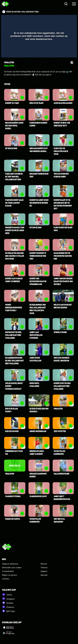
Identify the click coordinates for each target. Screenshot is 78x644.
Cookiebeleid (8, 571)
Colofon (6, 579)
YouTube (8, 603)
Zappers (44, 571)
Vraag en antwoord (10, 564)
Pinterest (8, 607)
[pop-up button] (63, 18)
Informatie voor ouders (12, 567)
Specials (44, 575)
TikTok (7, 594)
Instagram (8, 599)
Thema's (44, 567)
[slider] (39, 54)
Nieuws (44, 564)
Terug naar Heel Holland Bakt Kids (22, 12)
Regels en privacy (10, 575)
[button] (68, 18)
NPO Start (8, 611)
